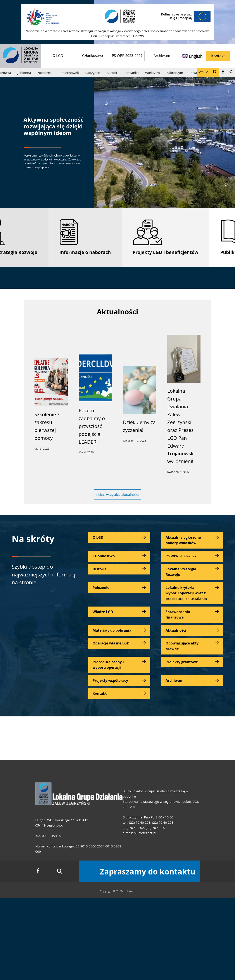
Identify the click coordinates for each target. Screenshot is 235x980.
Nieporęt (46, 73)
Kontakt (218, 56)
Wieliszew (154, 73)
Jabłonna (26, 73)
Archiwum (162, 56)
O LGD (58, 56)
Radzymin (94, 73)
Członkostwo (92, 56)
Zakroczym (176, 73)
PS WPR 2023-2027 (127, 56)
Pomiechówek (70, 73)
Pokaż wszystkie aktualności (117, 494)
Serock (113, 73)
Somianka (133, 73)
